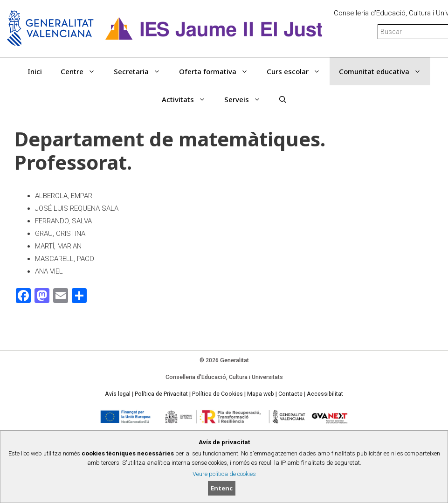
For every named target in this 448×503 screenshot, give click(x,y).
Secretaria (142, 71)
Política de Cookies (217, 394)
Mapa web (261, 394)
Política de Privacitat (161, 394)
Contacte (290, 394)
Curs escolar (298, 71)
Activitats (188, 99)
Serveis (247, 99)
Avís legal (118, 394)
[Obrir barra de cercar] (283, 99)
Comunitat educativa (385, 71)
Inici (35, 71)
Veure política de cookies (224, 474)
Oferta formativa (218, 71)
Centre (83, 71)
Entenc (222, 488)
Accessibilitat (325, 394)
